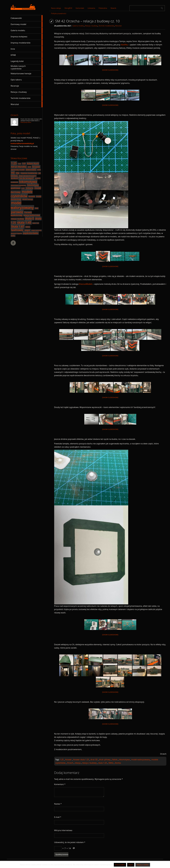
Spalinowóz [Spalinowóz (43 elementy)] (17, 230)
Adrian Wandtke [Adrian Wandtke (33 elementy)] (19, 167)
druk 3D (94, 760)
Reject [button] (131, 865)
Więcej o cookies (143, 865)
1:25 (62, 760)
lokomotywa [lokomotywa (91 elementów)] (28, 182)
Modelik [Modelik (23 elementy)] (32, 196)
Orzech (70, 763)
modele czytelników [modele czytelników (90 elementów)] (22, 194)
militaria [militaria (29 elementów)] (29, 188)
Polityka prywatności (59, 13)
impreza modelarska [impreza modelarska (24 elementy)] (29, 173)
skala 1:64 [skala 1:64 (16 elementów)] (36, 223)
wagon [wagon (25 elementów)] (27, 230)
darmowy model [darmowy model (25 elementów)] (18, 170)
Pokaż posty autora (26, 122)
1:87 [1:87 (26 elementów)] (24, 164)
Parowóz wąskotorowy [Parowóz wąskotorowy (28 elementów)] (21, 214)
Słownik (113, 8)
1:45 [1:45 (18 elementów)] (19, 164)
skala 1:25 (103, 763)
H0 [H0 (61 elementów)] (13, 173)
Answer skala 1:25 (81, 760)
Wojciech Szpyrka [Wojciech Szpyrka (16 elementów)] (16, 233)
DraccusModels (86, 284)
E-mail (58, 817)
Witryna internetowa (63, 830)
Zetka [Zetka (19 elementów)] (13, 236)
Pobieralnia (103, 8)
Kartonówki (80, 8)
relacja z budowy (89, 763)
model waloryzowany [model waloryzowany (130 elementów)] (22, 205)
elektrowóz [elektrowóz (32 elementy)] (31, 170)
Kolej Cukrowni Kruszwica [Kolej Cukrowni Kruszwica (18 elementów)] (28, 176)
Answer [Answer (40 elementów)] (36, 167)
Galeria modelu (78, 26)
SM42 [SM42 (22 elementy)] (28, 227)
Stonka (118, 763)
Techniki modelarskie (106, 26)
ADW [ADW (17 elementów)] (29, 167)
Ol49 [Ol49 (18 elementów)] (37, 208)
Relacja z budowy (91, 26)
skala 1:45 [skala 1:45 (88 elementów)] (24, 222)
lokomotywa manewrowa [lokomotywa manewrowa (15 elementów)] (19, 185)
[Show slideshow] (110, 70)
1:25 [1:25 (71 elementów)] (14, 163)
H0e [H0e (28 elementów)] (18, 173)
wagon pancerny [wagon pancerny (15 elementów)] (36, 230)
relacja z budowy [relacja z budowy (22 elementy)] (17, 219)
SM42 (111, 763)
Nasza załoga (56, 8)
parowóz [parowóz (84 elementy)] (17, 212)
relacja (78, 763)
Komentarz (60, 784)
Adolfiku (125, 45)
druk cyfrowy (105, 760)
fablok (115, 760)
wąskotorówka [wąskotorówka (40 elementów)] (31, 233)
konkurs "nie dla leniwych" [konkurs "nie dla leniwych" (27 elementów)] (23, 178)
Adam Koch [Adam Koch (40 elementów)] (33, 163)
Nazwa (58, 804)
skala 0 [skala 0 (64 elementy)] (30, 218)
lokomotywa (124, 760)
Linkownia (91, 8)
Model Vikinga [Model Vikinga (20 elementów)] (28, 199)
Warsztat (118, 26)
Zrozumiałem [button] (120, 865)
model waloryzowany (141, 760)
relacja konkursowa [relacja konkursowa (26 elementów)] (32, 215)
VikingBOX (68, 8)
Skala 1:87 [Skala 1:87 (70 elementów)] (18, 226)
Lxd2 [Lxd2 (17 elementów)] (23, 188)
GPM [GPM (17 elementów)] (39, 170)
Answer (68, 760)
